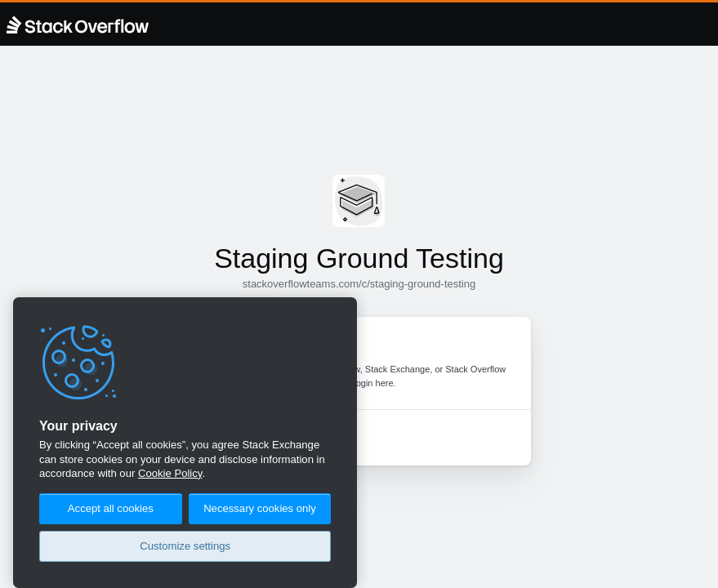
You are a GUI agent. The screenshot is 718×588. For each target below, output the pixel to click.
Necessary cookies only (260, 508)
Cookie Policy (170, 473)
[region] (185, 443)
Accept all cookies (111, 508)
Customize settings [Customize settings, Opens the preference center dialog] (185, 546)
